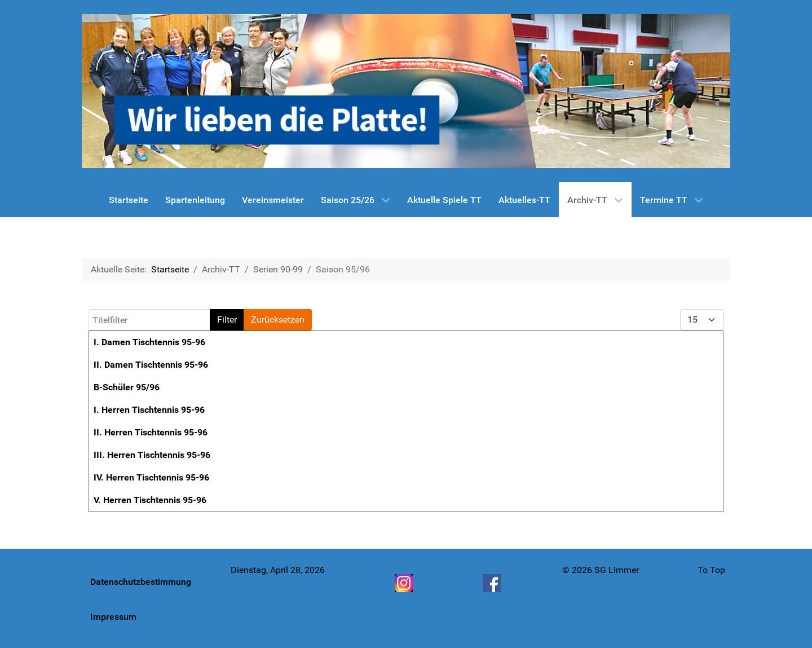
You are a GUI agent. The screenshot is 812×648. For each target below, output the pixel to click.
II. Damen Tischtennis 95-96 (151, 365)
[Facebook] (493, 583)
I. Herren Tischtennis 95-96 (149, 410)
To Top (711, 570)
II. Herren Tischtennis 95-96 (151, 432)
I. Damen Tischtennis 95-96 (149, 342)
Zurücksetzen (278, 319)
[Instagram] (405, 583)
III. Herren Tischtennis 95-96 (152, 455)
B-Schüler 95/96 (127, 387)
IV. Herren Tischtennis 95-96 (151, 477)
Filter (227, 319)
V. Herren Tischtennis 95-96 (150, 500)
